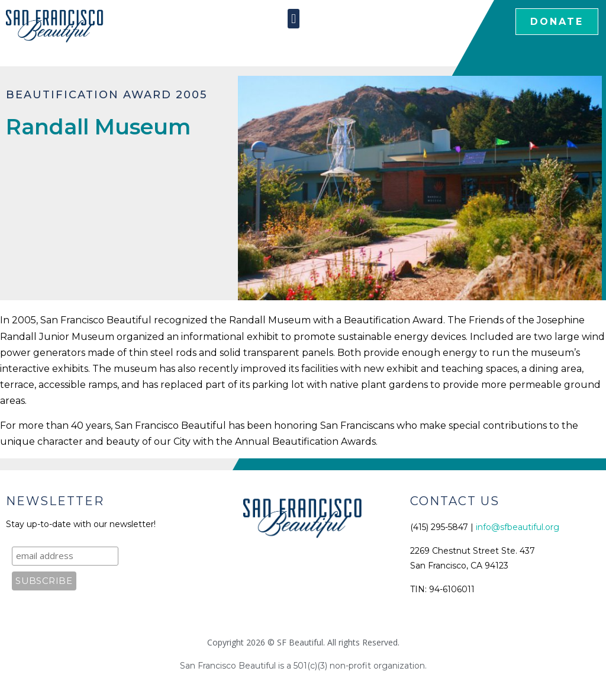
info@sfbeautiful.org (518, 527)
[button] (293, 19)
